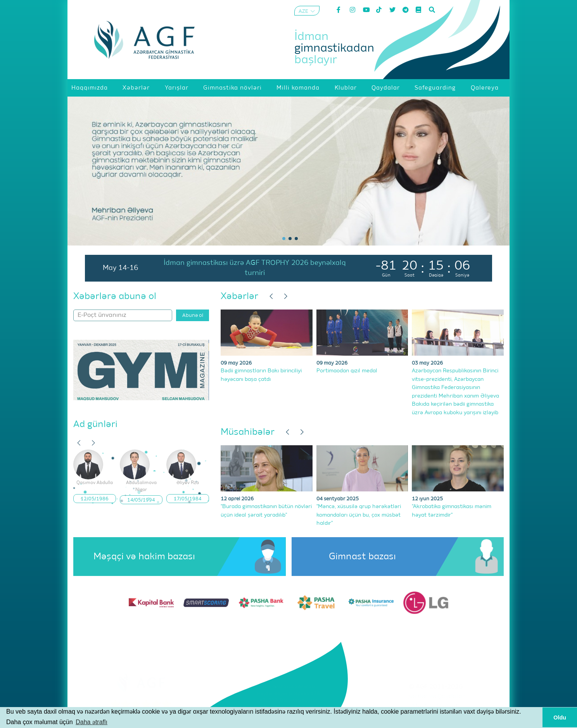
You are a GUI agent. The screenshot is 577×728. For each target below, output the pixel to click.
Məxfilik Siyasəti (436, 706)
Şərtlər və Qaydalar (436, 697)
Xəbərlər (239, 296)
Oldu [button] (560, 718)
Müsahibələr (248, 432)
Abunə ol (193, 316)
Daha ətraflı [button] (92, 722)
